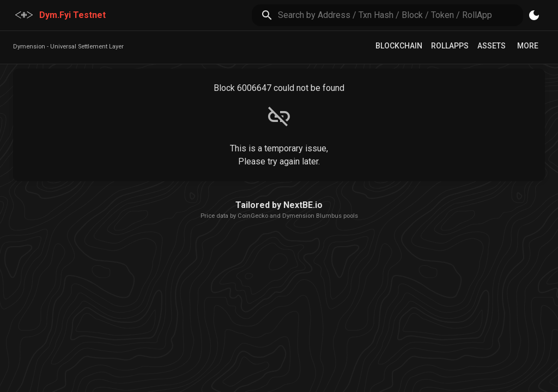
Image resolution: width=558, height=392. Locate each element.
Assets (492, 46)
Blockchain (399, 46)
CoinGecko (253, 216)
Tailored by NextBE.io (279, 205)
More (528, 46)
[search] (401, 15)
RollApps (450, 46)
